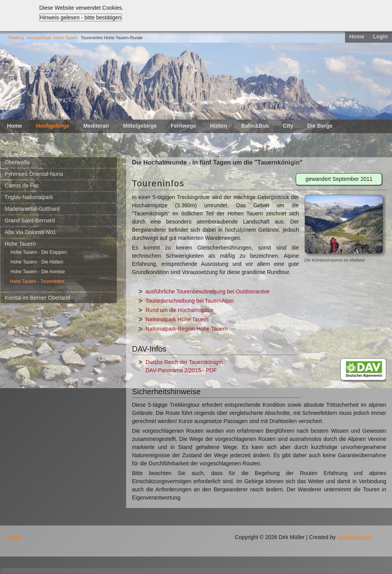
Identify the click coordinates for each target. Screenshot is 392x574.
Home (357, 36)
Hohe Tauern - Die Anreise (38, 272)
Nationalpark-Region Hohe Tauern (186, 329)
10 (345, 106)
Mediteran (96, 126)
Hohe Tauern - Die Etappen (39, 252)
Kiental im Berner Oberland (37, 298)
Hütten (219, 126)
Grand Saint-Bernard (30, 220)
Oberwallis (17, 162)
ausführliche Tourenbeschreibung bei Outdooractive (208, 291)
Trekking (16, 38)
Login (380, 36)
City (288, 126)
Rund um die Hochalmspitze (180, 310)
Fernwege (183, 126)
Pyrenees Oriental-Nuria (34, 174)
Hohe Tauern (66, 38)
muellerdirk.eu (354, 537)
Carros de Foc (22, 186)
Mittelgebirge (140, 126)
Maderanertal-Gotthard (32, 209)
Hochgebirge (39, 38)
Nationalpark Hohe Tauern (177, 319)
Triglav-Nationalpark (29, 197)
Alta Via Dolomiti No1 (30, 232)
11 (352, 106)
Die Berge (320, 126)
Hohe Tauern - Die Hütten (37, 262)
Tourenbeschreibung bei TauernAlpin (190, 301)
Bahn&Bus (255, 126)
